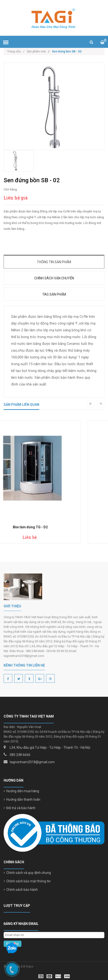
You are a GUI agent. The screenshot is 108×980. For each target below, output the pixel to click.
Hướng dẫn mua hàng (21, 791)
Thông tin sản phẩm (54, 262)
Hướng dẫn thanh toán (22, 799)
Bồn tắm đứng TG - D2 (54, 527)
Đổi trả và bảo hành (20, 808)
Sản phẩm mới (36, 51)
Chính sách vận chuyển (54, 278)
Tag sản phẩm (54, 294)
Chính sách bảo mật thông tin (27, 881)
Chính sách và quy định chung (27, 873)
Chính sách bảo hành (21, 890)
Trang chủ (16, 51)
